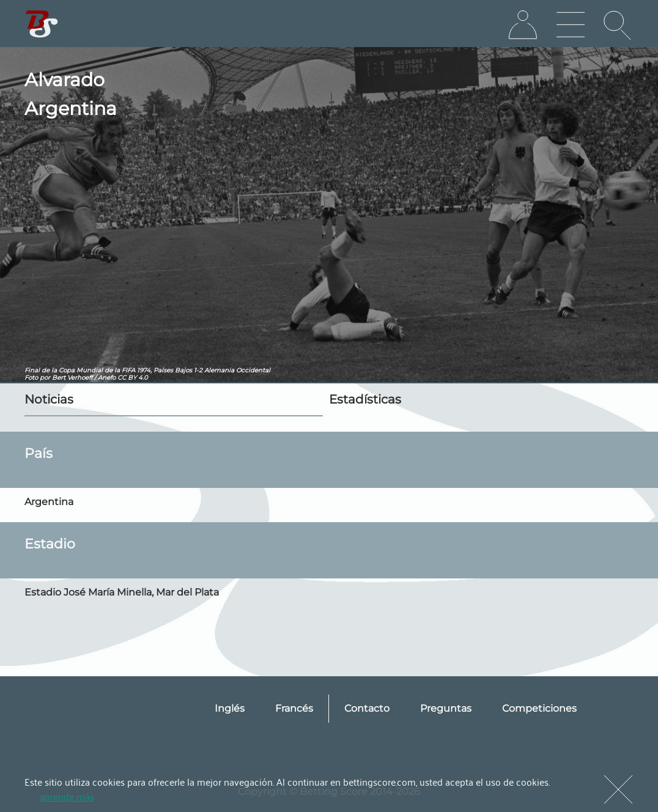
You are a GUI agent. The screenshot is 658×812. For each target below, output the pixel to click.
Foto (31, 378)
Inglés (230, 708)
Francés (294, 708)
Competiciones (539, 708)
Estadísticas (365, 399)
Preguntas (446, 708)
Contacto (367, 708)
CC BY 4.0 (133, 378)
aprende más (67, 796)
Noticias (49, 399)
